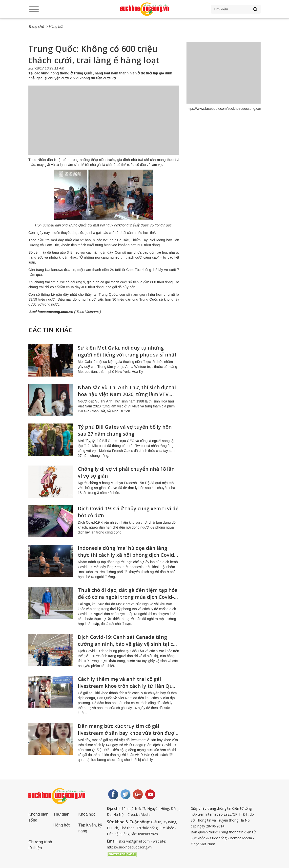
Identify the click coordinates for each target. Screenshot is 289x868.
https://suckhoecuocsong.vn (129, 847)
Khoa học (87, 814)
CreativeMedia (139, 814)
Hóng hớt (62, 825)
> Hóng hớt (55, 26)
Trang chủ (36, 26)
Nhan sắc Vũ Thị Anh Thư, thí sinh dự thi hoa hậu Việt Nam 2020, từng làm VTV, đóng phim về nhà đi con (127, 394)
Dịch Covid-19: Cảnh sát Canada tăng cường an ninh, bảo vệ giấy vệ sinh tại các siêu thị (128, 644)
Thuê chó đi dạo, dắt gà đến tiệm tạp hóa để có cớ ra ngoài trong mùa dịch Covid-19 (128, 597)
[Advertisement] (104, 125)
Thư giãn (61, 814)
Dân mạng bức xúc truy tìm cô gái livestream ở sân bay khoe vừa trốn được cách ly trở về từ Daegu (127, 733)
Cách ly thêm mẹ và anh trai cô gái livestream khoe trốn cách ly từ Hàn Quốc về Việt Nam (128, 686)
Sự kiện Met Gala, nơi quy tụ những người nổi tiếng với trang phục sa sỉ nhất (127, 351)
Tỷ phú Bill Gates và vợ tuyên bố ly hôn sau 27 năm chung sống (125, 430)
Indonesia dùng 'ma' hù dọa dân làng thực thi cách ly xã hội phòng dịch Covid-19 (127, 555)
